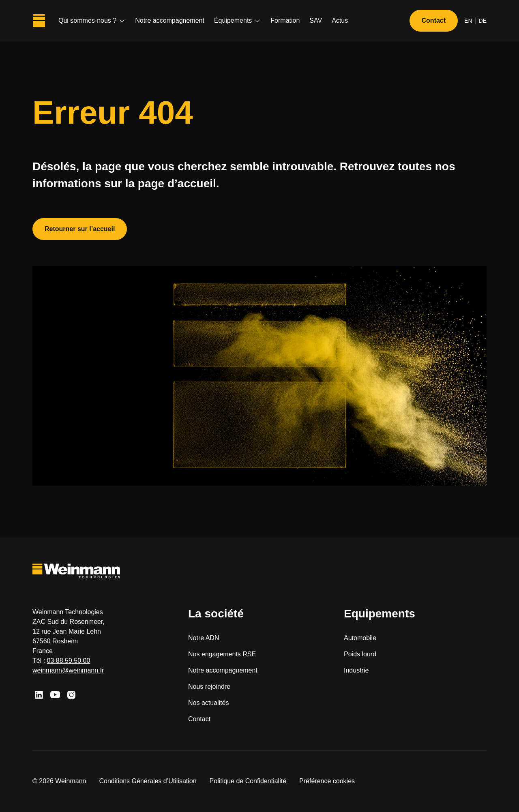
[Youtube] (55, 695)
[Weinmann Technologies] (39, 21)
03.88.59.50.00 (69, 661)
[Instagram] (71, 695)
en (468, 21)
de (483, 21)
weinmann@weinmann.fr (68, 670)
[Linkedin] (39, 695)
